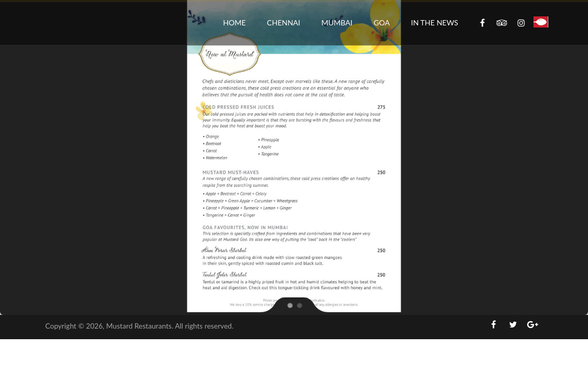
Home (234, 22)
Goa (382, 22)
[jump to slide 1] (290, 305)
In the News (435, 22)
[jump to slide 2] (299, 305)
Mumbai (337, 22)
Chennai (283, 22)
